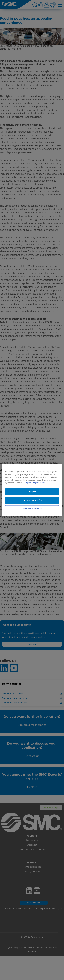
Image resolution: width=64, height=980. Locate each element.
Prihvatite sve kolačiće (32, 500)
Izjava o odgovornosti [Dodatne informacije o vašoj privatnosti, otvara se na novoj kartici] (35, 483)
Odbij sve (32, 492)
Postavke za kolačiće (32, 509)
